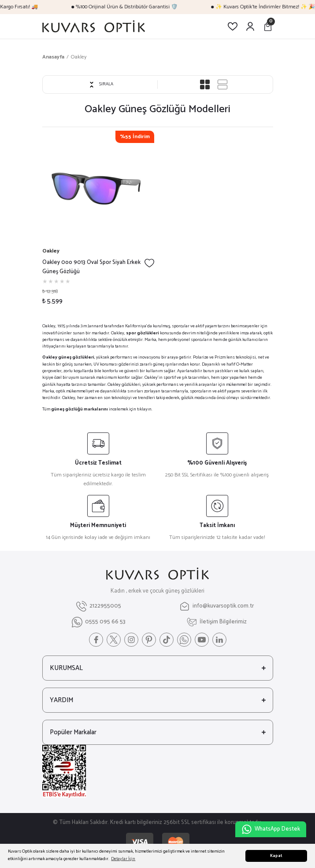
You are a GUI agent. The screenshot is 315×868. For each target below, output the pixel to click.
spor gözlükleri (143, 333)
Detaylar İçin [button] (123, 859)
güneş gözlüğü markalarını (80, 409)
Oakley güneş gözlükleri (68, 357)
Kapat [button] (276, 856)
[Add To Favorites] (149, 263)
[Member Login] (250, 26)
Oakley (79, 57)
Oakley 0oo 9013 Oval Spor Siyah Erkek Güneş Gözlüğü (91, 267)
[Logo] (94, 26)
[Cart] (268, 26)
